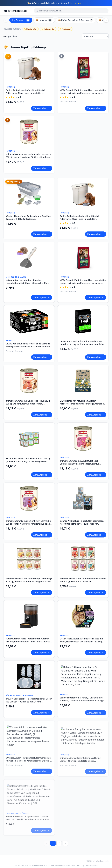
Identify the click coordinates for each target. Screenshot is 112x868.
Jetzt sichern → (77, 3)
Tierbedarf (65, 29)
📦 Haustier (44, 20)
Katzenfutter (48, 29)
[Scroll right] (106, 20)
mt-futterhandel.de (15, 11)
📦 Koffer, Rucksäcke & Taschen (76, 20)
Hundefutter (30, 29)
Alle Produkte (21, 20)
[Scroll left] (6, 20)
